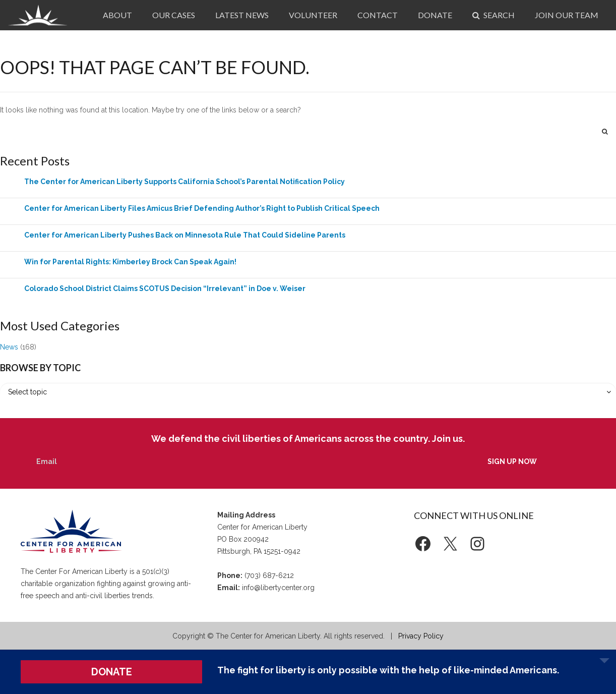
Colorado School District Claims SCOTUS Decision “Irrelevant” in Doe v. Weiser (165, 288)
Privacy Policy (421, 636)
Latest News (242, 15)
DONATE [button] (112, 672)
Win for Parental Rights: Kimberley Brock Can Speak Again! (130, 262)
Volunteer (313, 15)
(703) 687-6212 (269, 575)
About (117, 15)
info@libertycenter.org (278, 588)
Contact (378, 15)
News (9, 347)
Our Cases (174, 15)
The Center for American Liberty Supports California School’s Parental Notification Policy (184, 182)
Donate (435, 15)
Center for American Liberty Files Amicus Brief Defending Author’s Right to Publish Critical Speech (202, 208)
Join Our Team (567, 15)
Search (494, 15)
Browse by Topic (40, 368)
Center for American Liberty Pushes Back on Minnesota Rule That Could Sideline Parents (185, 235)
